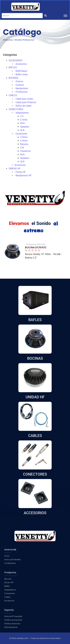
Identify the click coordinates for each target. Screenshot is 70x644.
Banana (24, 144)
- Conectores (21, 134)
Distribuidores (11, 627)
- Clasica (19, 81)
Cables (7, 597)
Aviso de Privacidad (13, 616)
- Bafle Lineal (21, 74)
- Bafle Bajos (21, 71)
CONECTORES (16, 109)
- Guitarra (19, 85)
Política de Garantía (13, 620)
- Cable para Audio (24, 99)
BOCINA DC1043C (36, 247)
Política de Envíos (12, 623)
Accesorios (20, 165)
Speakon (25, 127)
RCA (22, 123)
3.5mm (24, 137)
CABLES (13, 95)
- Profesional (21, 92)
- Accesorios (21, 64)
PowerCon (25, 151)
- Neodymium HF (23, 175)
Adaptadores (10, 590)
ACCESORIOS (16, 60)
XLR (22, 130)
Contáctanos (10, 563)
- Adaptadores (22, 113)
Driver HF (9, 582)
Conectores (10, 593)
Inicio (7, 556)
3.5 (22, 116)
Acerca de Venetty (13, 559)
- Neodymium (21, 88)
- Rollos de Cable (23, 106)
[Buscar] (22, 16)
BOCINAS (13, 78)
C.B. (22, 148)
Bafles (7, 586)
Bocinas (8, 579)
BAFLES (13, 67)
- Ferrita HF (20, 172)
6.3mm (24, 120)
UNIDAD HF (15, 169)
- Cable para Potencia (25, 102)
